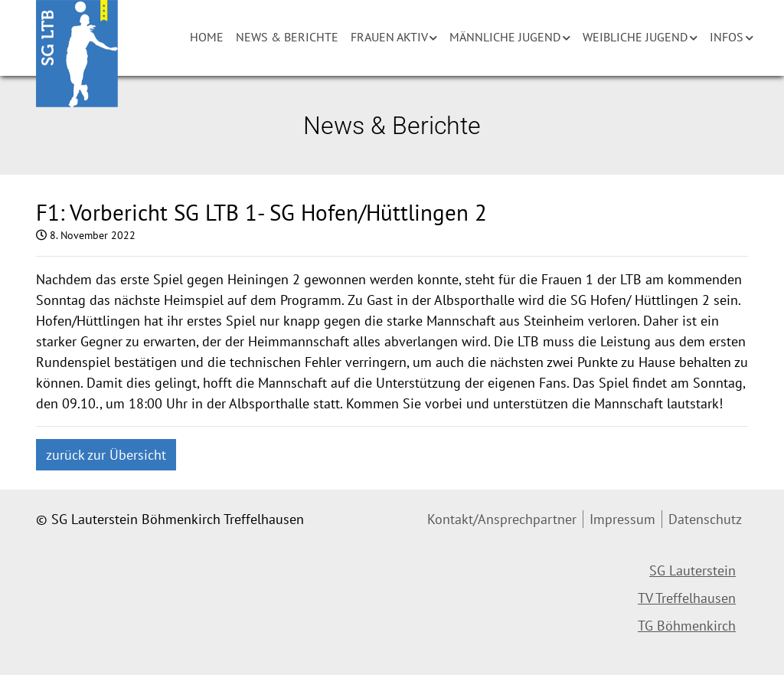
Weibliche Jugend (635, 37)
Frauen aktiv (389, 37)
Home (207, 37)
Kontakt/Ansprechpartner (502, 519)
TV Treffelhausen (687, 598)
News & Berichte (287, 37)
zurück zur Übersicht (106, 455)
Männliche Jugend (505, 37)
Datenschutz (705, 519)
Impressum (622, 519)
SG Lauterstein (693, 570)
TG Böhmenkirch (687, 626)
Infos (727, 37)
